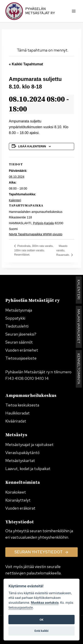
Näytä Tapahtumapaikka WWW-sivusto (36, 234)
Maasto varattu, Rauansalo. (63, 250)
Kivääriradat (16, 421)
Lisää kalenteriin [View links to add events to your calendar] (32, 146)
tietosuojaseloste (21, 608)
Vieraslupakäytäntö (22, 453)
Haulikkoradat (17, 413)
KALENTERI (79, 290)
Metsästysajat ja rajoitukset (29, 445)
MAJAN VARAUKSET (79, 327)
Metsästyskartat (20, 461)
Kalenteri (15, 200)
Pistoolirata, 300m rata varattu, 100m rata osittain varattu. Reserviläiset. (34, 250)
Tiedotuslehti (17, 326)
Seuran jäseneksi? (21, 334)
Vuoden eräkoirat (20, 508)
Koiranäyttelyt (18, 500)
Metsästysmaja (19, 310)
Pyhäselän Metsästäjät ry (40, 11)
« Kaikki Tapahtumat (26, 64)
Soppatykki (15, 318)
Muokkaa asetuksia (45, 603)
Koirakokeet (16, 492)
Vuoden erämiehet (22, 350)
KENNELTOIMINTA (79, 369)
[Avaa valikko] (74, 11)
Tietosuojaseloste (21, 358)
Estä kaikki (41, 631)
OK (41, 620)
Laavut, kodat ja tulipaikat (28, 469)
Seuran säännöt (19, 342)
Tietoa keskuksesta (22, 405)
